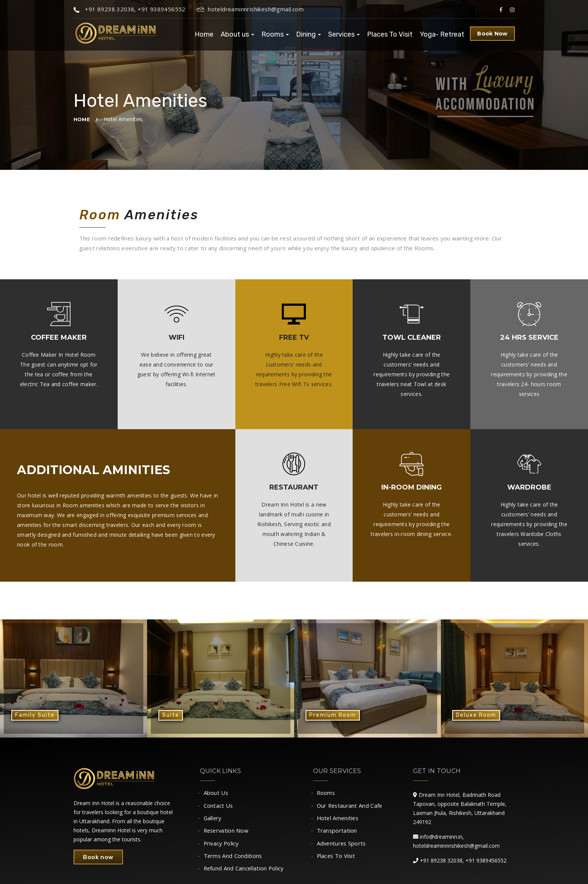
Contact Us (219, 806)
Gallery (213, 819)
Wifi (177, 337)
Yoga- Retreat (442, 34)
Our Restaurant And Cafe (351, 806)
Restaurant (294, 487)
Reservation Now (227, 833)
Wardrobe (529, 487)
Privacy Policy (222, 846)
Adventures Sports (342, 846)
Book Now (492, 34)
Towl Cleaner (412, 337)
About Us (216, 793)
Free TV (294, 337)
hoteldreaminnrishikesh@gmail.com (249, 9)
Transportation (337, 833)
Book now (99, 857)
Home (204, 34)
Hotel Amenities (339, 819)
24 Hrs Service (529, 337)
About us (237, 34)
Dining (309, 34)
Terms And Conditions (233, 859)
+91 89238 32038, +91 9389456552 (130, 9)
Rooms (275, 34)
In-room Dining (411, 487)
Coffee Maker (59, 337)
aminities (136, 470)
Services (344, 34)
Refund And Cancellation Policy (245, 872)
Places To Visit (390, 34)
